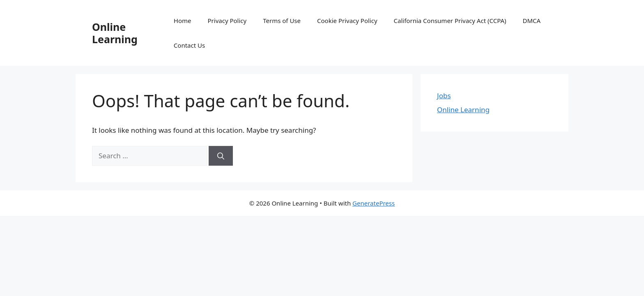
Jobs (444, 96)
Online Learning (115, 33)
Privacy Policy (227, 21)
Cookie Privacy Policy (347, 21)
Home (183, 21)
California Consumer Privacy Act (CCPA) (450, 21)
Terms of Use (282, 21)
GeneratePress (374, 203)
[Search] (221, 156)
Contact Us (189, 45)
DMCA (532, 21)
